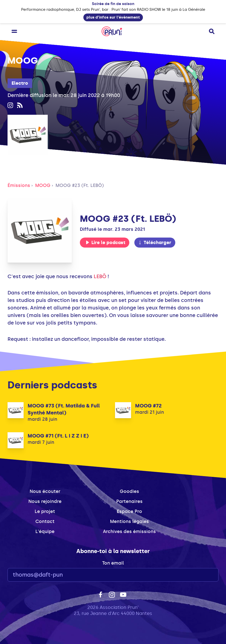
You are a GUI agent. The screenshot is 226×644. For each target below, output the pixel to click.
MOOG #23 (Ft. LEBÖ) (80, 185)
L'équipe (45, 531)
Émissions (19, 185)
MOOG (43, 185)
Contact (45, 521)
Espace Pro (129, 511)
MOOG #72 (148, 406)
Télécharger (155, 243)
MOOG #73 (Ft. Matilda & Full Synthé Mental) (64, 409)
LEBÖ (100, 276)
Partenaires (129, 501)
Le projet (45, 511)
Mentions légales (129, 521)
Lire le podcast (105, 243)
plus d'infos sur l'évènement (113, 17)
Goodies (129, 491)
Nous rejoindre (45, 501)
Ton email (113, 563)
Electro (20, 83)
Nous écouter (45, 491)
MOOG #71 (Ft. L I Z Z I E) (58, 436)
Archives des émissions (129, 531)
